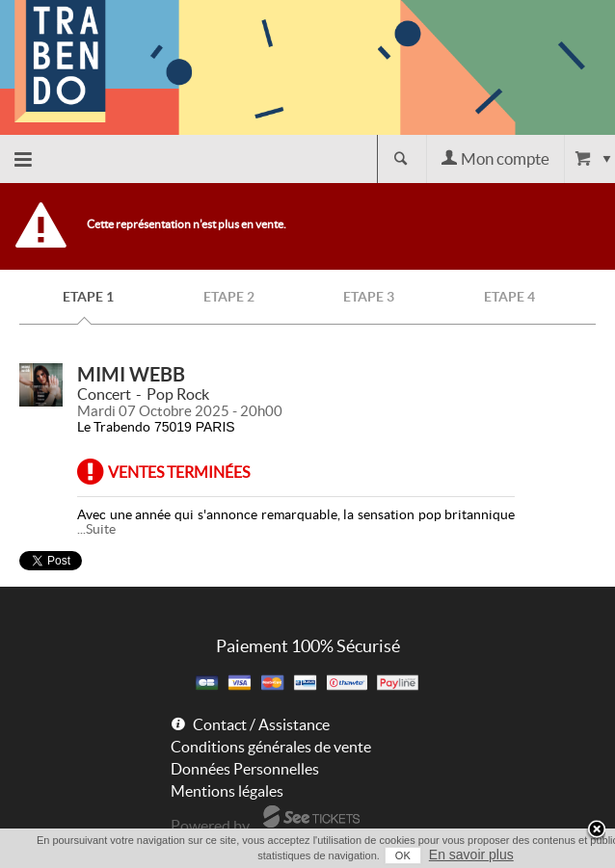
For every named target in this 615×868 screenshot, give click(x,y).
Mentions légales (227, 791)
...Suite (96, 529)
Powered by (210, 826)
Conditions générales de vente (271, 747)
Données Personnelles (245, 769)
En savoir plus (471, 855)
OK (403, 855)
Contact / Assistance (261, 724)
